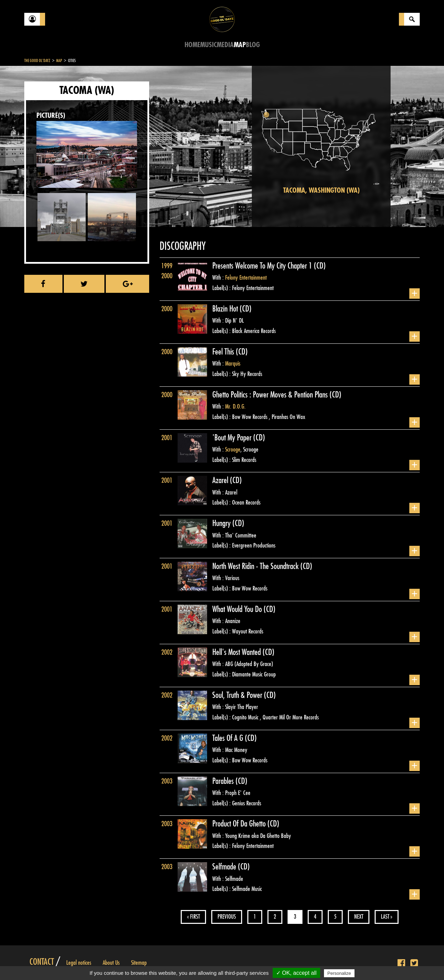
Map (240, 45)
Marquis (233, 364)
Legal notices (79, 963)
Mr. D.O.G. (235, 406)
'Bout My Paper (233, 438)
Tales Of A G (229, 738)
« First (193, 917)
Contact (42, 962)
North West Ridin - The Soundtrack (256, 566)
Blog (253, 45)
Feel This (224, 352)
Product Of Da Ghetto (240, 824)
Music (208, 45)
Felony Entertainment (246, 278)
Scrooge (233, 449)
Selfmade (225, 867)
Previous (227, 917)
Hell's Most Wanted (237, 652)
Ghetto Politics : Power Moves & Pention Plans (271, 395)
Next (359, 917)
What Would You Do (238, 609)
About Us (111, 963)
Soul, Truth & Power (238, 695)
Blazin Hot (226, 309)
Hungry (222, 523)
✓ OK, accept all (296, 973)
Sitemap (139, 963)
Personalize (339, 973)
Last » (387, 917)
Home (192, 45)
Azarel (221, 480)
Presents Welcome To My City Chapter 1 (263, 266)
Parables (224, 781)
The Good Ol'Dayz (37, 61)
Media (225, 45)
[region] (321, 146)
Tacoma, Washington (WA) (321, 190)
